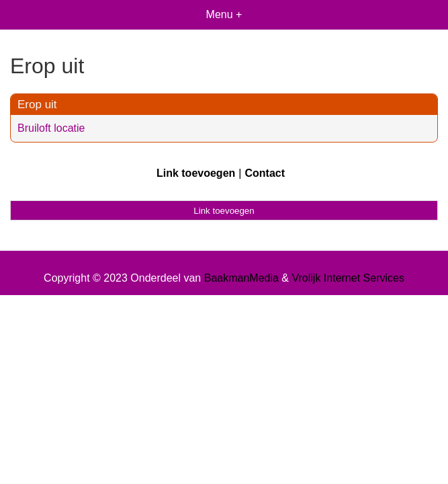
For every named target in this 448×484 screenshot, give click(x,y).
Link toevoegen (196, 173)
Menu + (224, 14)
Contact (265, 173)
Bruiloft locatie (51, 128)
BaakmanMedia (241, 278)
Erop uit (37, 105)
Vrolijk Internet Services (348, 278)
